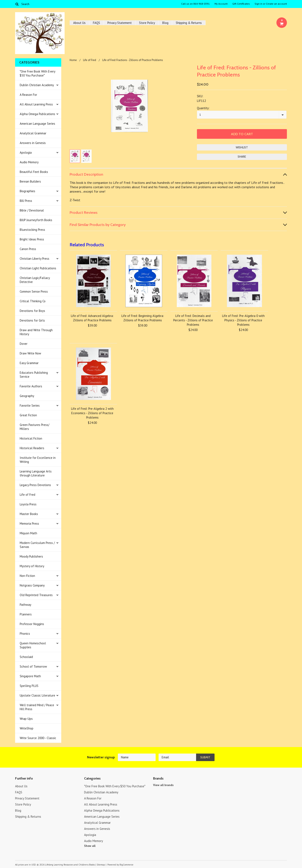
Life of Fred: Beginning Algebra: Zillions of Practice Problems (143, 318)
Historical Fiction (31, 438)
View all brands (163, 785)
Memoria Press (29, 524)
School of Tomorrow (33, 666)
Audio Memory (29, 162)
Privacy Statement (120, 23)
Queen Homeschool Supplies (33, 645)
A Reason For (28, 95)
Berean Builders (30, 181)
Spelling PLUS (29, 686)
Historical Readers (32, 448)
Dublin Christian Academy (37, 85)
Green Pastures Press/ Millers (34, 427)
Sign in (258, 4)
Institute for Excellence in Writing (38, 460)
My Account (221, 4)
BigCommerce (126, 865)
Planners (26, 614)
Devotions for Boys (32, 311)
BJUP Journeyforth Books (36, 220)
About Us (79, 23)
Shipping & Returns (189, 23)
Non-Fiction (27, 576)
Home (73, 60)
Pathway (25, 605)
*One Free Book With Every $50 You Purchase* (38, 73)
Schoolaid (26, 657)
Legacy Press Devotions (35, 485)
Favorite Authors (31, 386)
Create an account (276, 4)
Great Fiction (28, 415)
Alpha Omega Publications (37, 114)
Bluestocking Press (32, 230)
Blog (165, 23)
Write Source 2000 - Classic (38, 738)
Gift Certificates (241, 4)
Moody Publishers (31, 556)
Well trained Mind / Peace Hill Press (37, 707)
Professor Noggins (32, 624)
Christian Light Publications (38, 268)
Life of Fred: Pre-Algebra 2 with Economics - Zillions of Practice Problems (92, 413)
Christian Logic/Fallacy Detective (35, 280)
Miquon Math (28, 533)
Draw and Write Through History (36, 332)
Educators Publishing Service (34, 375)
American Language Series (37, 124)
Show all (90, 846)
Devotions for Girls (32, 320)
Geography (27, 396)
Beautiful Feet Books (34, 172)
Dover (24, 344)
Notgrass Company (32, 585)
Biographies (27, 191)
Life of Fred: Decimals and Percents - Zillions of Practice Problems (193, 320)
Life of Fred (27, 495)
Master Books (29, 514)
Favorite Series (30, 405)
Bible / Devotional (32, 210)
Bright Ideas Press (32, 239)
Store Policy (147, 23)
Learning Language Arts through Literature (36, 473)
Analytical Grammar (33, 133)
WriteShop (27, 728)
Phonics (25, 634)
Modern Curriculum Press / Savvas (37, 545)
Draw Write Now (30, 353)
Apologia (26, 152)
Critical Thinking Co (33, 301)
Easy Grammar (29, 363)
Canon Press (28, 249)
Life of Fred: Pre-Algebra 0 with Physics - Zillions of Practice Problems (243, 320)
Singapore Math (30, 676)
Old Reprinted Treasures (36, 595)
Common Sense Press (34, 291)
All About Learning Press (36, 104)
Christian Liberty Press (34, 259)
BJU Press (26, 201)
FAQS (96, 23)
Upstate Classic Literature (37, 695)
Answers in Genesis (33, 143)
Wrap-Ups (26, 719)
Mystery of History (32, 566)
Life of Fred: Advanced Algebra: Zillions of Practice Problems (92, 318)
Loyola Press (28, 504)
